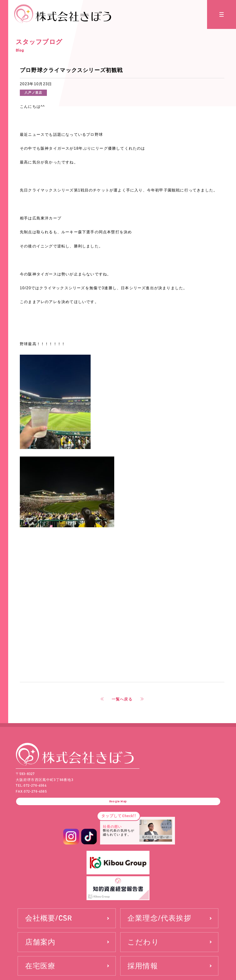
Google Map (118, 801)
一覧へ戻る (122, 699)
